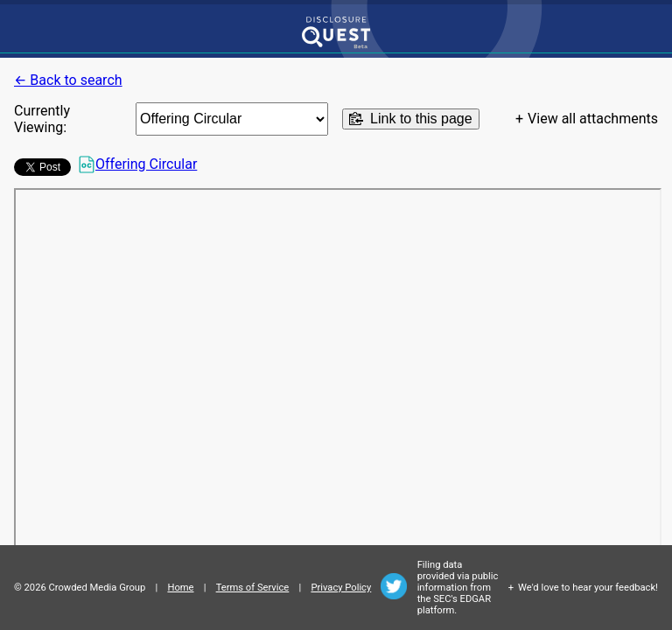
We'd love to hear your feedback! (588, 588)
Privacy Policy (341, 588)
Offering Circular (137, 164)
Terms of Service (253, 588)
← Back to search (68, 80)
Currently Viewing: (42, 119)
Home (180, 588)
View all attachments (593, 119)
